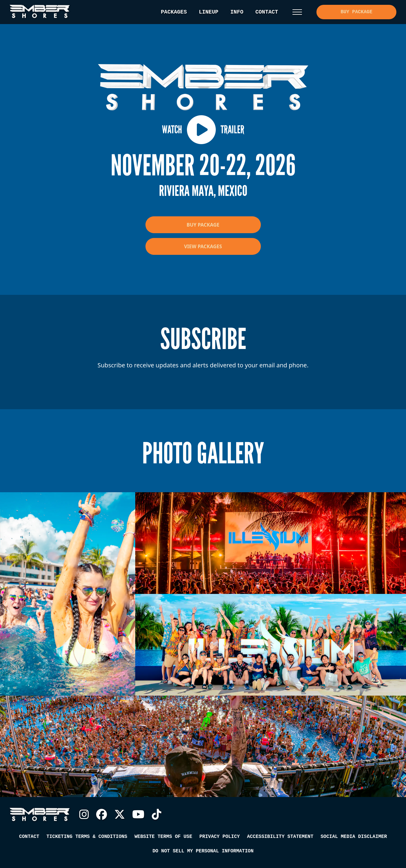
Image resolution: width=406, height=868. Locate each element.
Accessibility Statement (280, 837)
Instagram (84, 814)
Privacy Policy (219, 837)
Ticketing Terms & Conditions (87, 837)
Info (237, 12)
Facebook (102, 814)
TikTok (157, 814)
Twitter (120, 814)
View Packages (203, 246)
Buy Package (356, 12)
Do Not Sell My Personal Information (203, 851)
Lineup (209, 12)
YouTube (138, 814)
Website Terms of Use (163, 837)
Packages (174, 12)
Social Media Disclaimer (354, 837)
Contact (267, 12)
